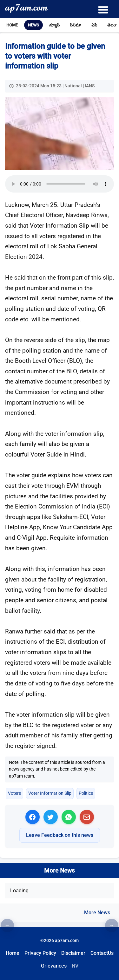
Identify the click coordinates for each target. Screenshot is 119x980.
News (33, 25)
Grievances (54, 966)
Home (12, 25)
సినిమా (76, 25)
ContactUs (102, 953)
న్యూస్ (54, 25)
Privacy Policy (40, 953)
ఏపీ (94, 25)
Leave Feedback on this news (60, 835)
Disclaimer (73, 953)
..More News (96, 913)
